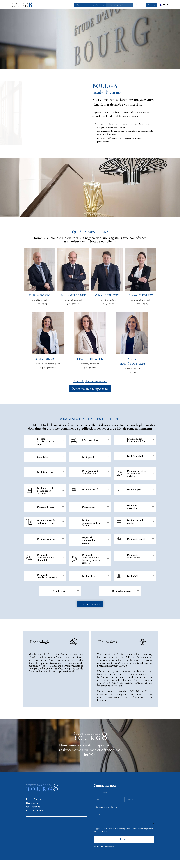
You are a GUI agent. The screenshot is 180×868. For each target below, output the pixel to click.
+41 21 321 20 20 (113, 828)
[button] (89, 67)
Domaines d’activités (95, 5)
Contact (140, 5)
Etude (79, 5)
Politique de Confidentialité (104, 847)
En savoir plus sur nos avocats (90, 381)
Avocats (151, 5)
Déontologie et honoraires (120, 5)
